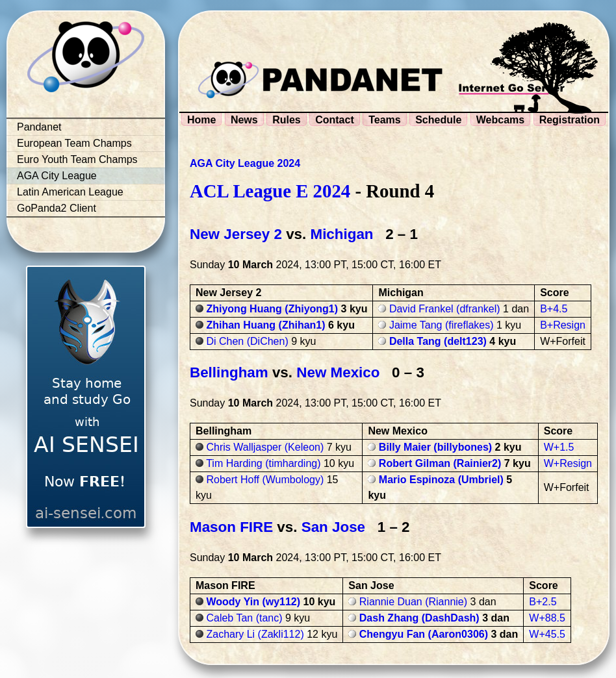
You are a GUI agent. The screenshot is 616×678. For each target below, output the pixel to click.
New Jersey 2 (236, 234)
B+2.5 (543, 602)
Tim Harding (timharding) (263, 463)
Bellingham (229, 372)
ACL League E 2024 (270, 191)
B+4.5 (554, 309)
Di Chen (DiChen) (247, 341)
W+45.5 (547, 634)
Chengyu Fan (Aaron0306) (424, 634)
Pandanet (39, 127)
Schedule (438, 120)
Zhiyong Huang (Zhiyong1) (272, 309)
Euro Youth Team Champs (77, 159)
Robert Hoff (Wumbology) (265, 480)
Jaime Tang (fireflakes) (442, 325)
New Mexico (338, 372)
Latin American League (70, 192)
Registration (570, 120)
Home (201, 120)
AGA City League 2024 (245, 163)
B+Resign (563, 325)
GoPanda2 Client (57, 208)
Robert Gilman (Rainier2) (440, 463)
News (244, 120)
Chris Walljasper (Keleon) (265, 447)
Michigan (342, 234)
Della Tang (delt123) (438, 341)
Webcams (500, 120)
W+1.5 (559, 447)
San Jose (333, 527)
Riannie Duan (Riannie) (413, 602)
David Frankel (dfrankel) (445, 309)
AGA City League (57, 176)
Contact (335, 120)
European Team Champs (74, 143)
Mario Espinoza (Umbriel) (441, 480)
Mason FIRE (231, 527)
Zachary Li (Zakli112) (255, 634)
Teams (385, 120)
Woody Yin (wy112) (253, 602)
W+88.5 (547, 618)
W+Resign (568, 463)
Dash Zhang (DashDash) (419, 618)
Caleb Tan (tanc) (244, 618)
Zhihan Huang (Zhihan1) (265, 325)
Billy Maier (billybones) (435, 447)
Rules (287, 120)
